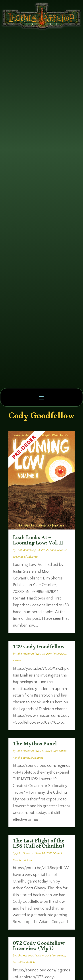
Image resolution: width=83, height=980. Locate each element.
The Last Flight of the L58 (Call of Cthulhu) (39, 845)
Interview (60, 654)
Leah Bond (23, 550)
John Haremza (25, 654)
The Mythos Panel (35, 745)
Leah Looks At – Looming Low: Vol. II (38, 541)
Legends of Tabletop (25, 557)
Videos (17, 660)
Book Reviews (59, 550)
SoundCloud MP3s (32, 758)
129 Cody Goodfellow (39, 648)
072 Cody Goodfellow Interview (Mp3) (39, 947)
